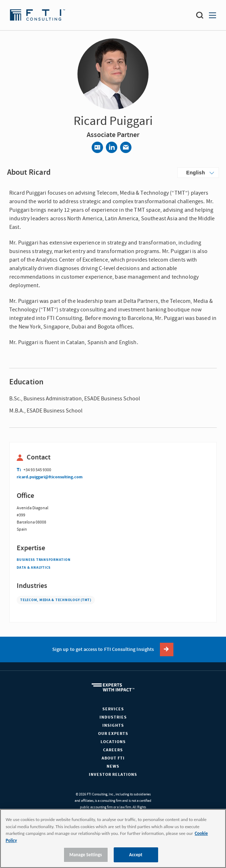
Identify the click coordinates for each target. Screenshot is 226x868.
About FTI (113, 758)
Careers (113, 750)
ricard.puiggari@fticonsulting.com (50, 477)
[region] (113, 838)
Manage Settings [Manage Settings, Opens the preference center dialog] (86, 855)
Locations (113, 742)
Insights (113, 725)
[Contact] (97, 147)
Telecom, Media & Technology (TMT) (56, 600)
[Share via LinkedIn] (112, 147)
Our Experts (113, 734)
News (113, 766)
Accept (136, 855)
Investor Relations (113, 775)
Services (113, 709)
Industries (113, 717)
